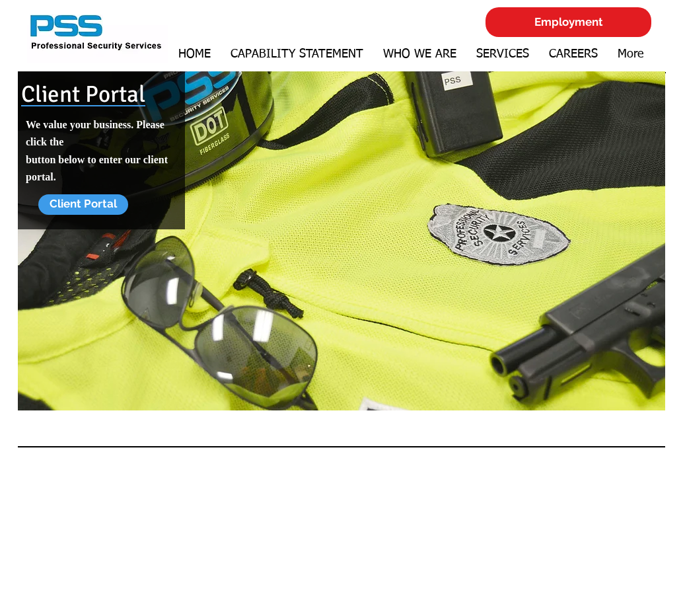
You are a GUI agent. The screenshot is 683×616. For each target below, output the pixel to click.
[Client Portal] (83, 205)
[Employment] (568, 22)
